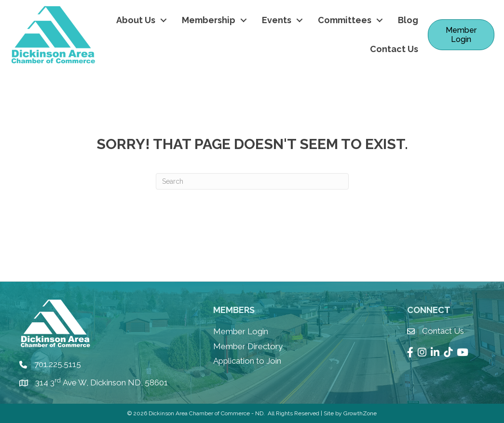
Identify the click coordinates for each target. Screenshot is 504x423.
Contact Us (394, 49)
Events (277, 20)
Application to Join (247, 361)
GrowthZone (360, 413)
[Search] (252, 181)
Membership (209, 20)
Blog (408, 20)
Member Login (241, 331)
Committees (345, 20)
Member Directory (248, 346)
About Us (136, 20)
